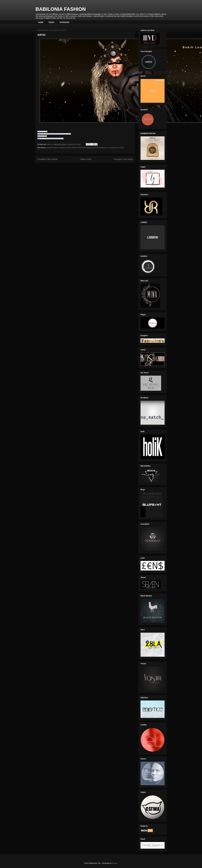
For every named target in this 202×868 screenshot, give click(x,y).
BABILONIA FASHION (61, 9)
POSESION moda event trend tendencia (91, 148)
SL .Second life (112, 148)
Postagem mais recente (47, 159)
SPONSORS (64, 22)
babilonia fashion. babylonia (57, 148)
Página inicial (86, 159)
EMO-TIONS (72, 148)
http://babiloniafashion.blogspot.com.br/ (53, 139)
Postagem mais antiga (123, 159)
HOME (41, 22)
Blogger (115, 863)
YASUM (121, 148)
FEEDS (51, 22)
